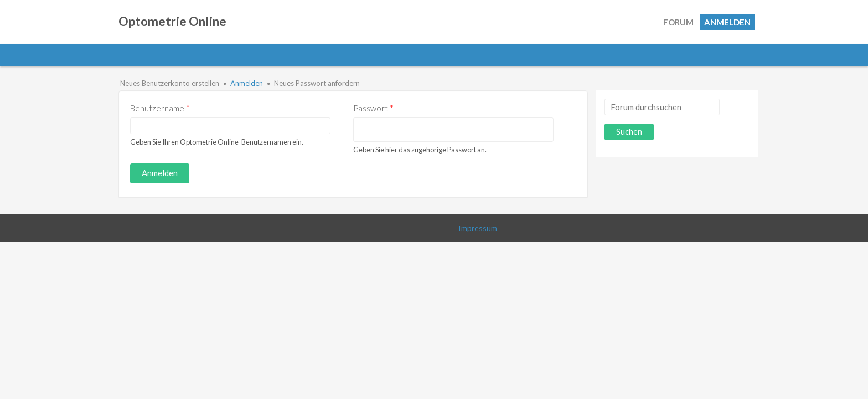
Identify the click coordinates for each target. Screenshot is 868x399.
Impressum (478, 228)
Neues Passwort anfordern (317, 83)
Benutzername (160, 108)
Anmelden (727, 22)
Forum (678, 22)
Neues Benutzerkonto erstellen (170, 83)
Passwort (373, 108)
